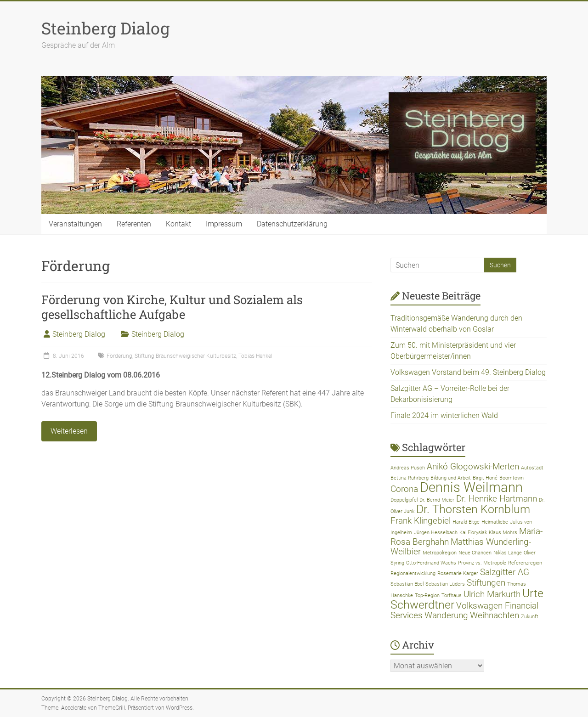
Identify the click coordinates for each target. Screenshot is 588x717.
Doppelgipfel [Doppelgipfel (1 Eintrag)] (404, 500)
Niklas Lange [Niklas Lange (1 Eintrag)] (508, 553)
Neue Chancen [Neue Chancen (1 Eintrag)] (475, 553)
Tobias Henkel (255, 356)
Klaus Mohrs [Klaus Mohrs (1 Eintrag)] (503, 533)
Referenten (134, 224)
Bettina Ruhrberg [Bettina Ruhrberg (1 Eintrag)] (410, 478)
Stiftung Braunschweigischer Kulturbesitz (185, 356)
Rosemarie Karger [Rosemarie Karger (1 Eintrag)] (458, 573)
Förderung (119, 356)
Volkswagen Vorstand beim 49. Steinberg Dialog (468, 372)
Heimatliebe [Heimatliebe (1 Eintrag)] (495, 522)
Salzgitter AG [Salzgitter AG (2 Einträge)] (505, 572)
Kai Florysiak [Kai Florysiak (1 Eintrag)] (473, 533)
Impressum (224, 224)
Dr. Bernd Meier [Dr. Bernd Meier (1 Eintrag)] (437, 500)
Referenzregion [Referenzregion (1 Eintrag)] (525, 563)
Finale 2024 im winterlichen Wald (444, 415)
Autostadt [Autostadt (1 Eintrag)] (532, 468)
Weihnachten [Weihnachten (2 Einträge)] (495, 615)
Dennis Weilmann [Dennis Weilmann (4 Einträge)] (471, 487)
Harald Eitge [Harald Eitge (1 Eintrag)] (466, 522)
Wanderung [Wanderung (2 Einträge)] (446, 615)
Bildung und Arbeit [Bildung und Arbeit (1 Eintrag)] (451, 478)
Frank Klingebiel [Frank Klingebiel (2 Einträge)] (421, 521)
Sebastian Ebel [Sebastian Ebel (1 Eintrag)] (407, 584)
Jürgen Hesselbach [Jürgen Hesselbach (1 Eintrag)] (436, 533)
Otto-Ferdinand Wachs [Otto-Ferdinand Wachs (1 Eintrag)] (431, 563)
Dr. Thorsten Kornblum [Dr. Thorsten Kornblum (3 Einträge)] (473, 509)
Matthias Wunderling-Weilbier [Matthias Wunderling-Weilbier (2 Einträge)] (461, 547)
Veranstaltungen (75, 224)
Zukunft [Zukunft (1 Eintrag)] (530, 617)
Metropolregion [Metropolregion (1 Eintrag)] (440, 553)
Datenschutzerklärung (292, 224)
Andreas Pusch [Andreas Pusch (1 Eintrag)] (408, 468)
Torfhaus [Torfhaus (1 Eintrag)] (452, 596)
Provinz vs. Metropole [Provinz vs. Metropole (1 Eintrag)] (482, 563)
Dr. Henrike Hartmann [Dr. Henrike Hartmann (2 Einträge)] (497, 499)
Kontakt (178, 224)
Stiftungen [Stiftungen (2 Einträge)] (486, 583)
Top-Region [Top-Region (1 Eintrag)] (427, 596)
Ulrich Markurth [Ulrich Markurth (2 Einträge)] (492, 594)
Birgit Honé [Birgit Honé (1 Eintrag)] (485, 478)
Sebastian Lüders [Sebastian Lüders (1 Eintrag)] (445, 584)
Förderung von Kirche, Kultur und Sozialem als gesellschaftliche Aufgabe (172, 307)
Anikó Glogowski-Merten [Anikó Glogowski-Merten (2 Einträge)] (473, 466)
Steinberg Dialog (105, 28)
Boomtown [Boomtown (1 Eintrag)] (512, 478)
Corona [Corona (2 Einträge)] (404, 489)
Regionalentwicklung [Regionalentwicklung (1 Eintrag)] (413, 573)
